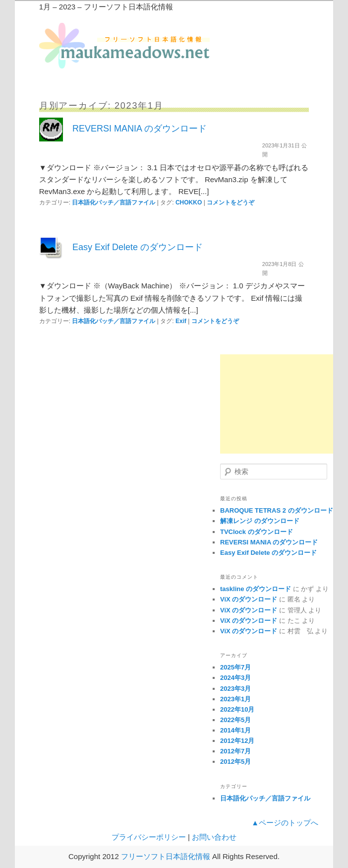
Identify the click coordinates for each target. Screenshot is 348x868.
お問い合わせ (214, 837)
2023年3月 (235, 689)
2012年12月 (237, 741)
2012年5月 (235, 762)
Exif (181, 321)
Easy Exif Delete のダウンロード (138, 247)
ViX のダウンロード (249, 599)
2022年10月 (237, 709)
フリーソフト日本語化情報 (166, 856)
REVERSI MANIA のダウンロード (140, 129)
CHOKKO (189, 202)
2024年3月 (235, 678)
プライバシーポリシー (149, 837)
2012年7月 (235, 751)
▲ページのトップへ (285, 823)
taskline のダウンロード (256, 589)
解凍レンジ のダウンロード (260, 521)
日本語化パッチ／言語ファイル (114, 202)
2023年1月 (235, 699)
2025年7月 (235, 667)
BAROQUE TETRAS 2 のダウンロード (277, 510)
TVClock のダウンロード (257, 532)
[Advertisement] (277, 404)
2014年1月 (235, 730)
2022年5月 (235, 720)
